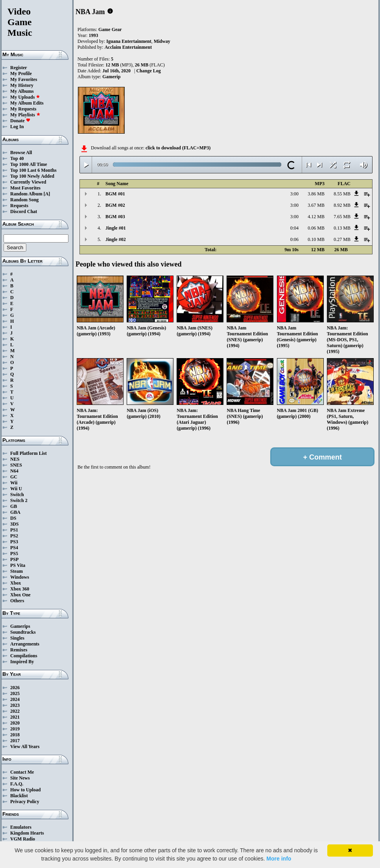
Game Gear (110, 29)
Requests (19, 206)
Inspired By (22, 662)
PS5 (14, 554)
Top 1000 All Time (29, 164)
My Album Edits (27, 103)
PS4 (14, 548)
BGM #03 (115, 217)
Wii (14, 483)
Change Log (148, 71)
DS (13, 518)
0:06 (294, 239)
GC (14, 477)
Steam (17, 571)
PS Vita (18, 565)
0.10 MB (316, 239)
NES (15, 459)
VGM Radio (23, 839)
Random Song (24, 200)
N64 (14, 471)
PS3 (14, 542)
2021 (15, 717)
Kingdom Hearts (27, 833)
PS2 (14, 536)
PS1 (14, 530)
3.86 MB (316, 194)
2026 (15, 688)
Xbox (16, 583)
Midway (162, 41)
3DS (14, 524)
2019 (15, 729)
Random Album (26, 194)
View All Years (25, 747)
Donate (20, 121)
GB (14, 506)
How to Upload (25, 790)
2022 (15, 711)
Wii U (16, 489)
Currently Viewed (28, 182)
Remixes (19, 650)
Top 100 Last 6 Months (33, 170)
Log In (17, 127)
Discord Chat (24, 211)
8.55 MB (342, 194)
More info (279, 859)
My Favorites (24, 79)
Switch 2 (19, 500)
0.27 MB (342, 239)
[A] (47, 194)
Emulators (21, 827)
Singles (17, 638)
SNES (16, 465)
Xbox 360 (20, 589)
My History (22, 85)
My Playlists (25, 115)
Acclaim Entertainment (128, 47)
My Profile (21, 74)
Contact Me (22, 772)
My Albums (22, 91)
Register (19, 68)
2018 (15, 735)
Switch (17, 495)
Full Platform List (29, 453)
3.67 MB (316, 205)
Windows (20, 577)
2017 (15, 741)
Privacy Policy (25, 802)
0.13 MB (342, 228)
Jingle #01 (116, 228)
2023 (15, 705)
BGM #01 (115, 194)
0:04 (294, 228)
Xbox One (20, 595)
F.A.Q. (17, 784)
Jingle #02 (116, 239)
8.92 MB (342, 205)
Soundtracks (23, 632)
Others (17, 601)
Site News (20, 778)
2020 (15, 723)
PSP (14, 559)
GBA (15, 512)
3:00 (294, 194)
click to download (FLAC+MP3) (178, 148)
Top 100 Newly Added (32, 176)
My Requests (23, 109)
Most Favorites (25, 188)
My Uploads (25, 97)
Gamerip (111, 77)
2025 (15, 693)
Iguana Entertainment (129, 41)
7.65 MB (342, 217)
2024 (15, 699)
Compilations (24, 656)
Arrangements (25, 644)
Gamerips (20, 626)
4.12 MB (316, 217)
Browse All (21, 153)
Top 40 (17, 158)
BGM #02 (115, 205)
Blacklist (19, 796)
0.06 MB (316, 228)
